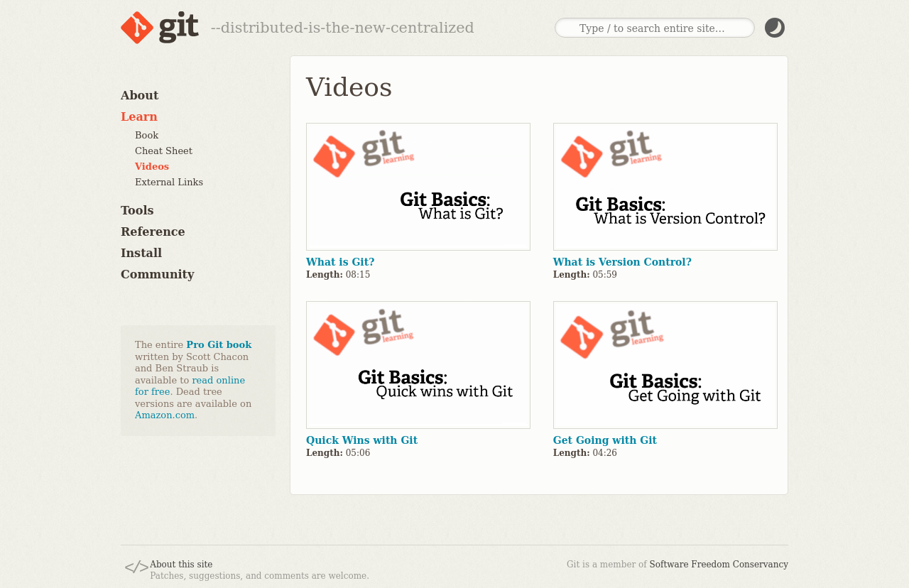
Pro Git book (219, 345)
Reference (153, 232)
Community (157, 274)
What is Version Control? (622, 262)
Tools (137, 211)
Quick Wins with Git (362, 440)
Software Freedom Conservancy (719, 565)
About (140, 96)
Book (147, 135)
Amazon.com (165, 415)
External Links (169, 182)
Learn (139, 117)
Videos (152, 167)
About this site (181, 565)
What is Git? (340, 262)
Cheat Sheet (164, 151)
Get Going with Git (605, 440)
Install (141, 253)
